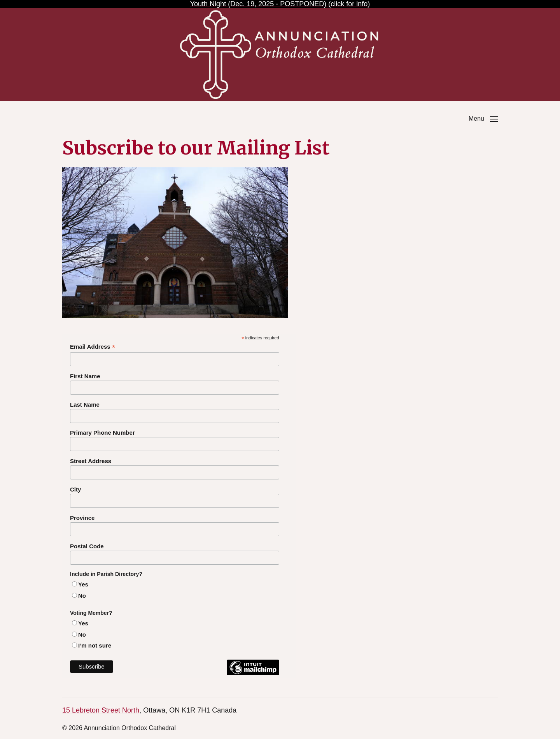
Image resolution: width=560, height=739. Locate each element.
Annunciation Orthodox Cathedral (130, 728)
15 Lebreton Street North (101, 710)
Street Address (91, 461)
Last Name (85, 405)
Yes (83, 584)
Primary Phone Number (102, 433)
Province (82, 518)
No (82, 596)
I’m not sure (95, 645)
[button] (483, 119)
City (75, 489)
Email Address (93, 347)
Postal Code (87, 546)
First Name (85, 376)
